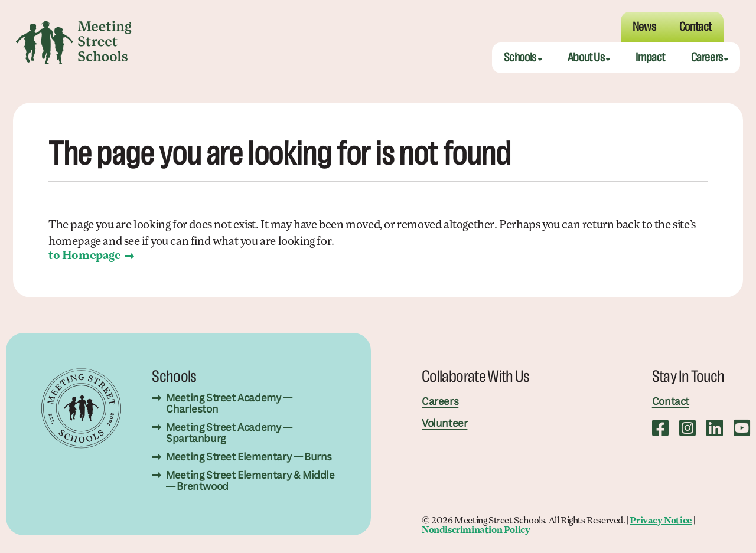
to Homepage (85, 256)
